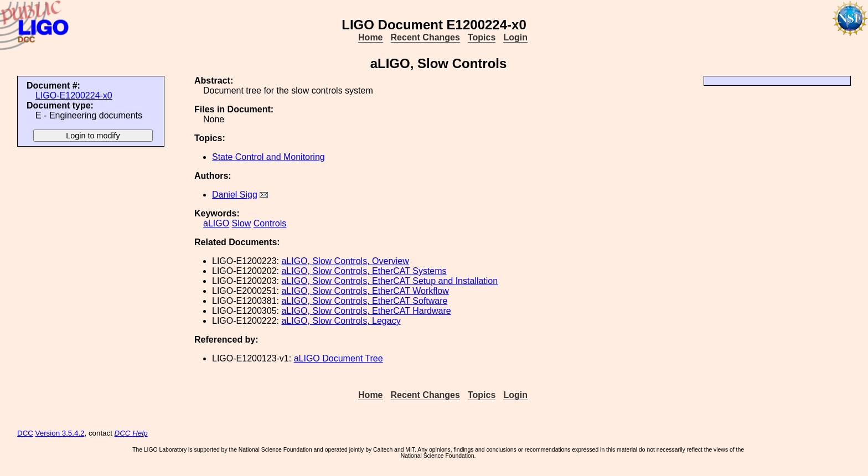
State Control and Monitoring (268, 157)
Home (370, 37)
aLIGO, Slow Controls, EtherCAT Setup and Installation (389, 281)
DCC (25, 433)
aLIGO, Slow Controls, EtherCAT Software (364, 301)
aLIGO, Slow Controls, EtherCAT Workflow (365, 291)
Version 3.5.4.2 (60, 433)
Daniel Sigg (235, 195)
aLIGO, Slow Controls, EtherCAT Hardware (366, 311)
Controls (270, 223)
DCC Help (131, 433)
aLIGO (216, 223)
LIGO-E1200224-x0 (74, 95)
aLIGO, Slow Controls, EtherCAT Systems (364, 271)
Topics (482, 37)
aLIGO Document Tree (339, 358)
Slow (242, 223)
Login (515, 37)
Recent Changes (425, 37)
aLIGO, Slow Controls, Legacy (341, 321)
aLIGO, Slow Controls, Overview (345, 261)
